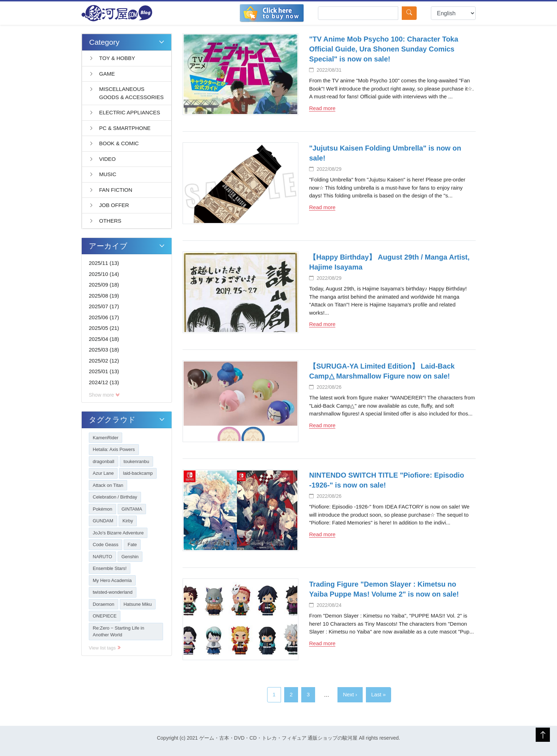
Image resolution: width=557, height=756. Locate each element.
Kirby (128, 521)
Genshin (130, 557)
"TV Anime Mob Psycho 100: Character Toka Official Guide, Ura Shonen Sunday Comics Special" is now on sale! (384, 49)
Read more (322, 108)
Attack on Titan (108, 485)
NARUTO (102, 557)
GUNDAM (103, 521)
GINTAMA (132, 509)
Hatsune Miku (138, 604)
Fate (132, 545)
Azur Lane (103, 473)
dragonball (104, 461)
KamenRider (106, 438)
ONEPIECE (105, 616)
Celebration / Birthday (115, 497)
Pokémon (102, 509)
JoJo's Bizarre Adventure (118, 533)
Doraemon (104, 604)
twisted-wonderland (113, 592)
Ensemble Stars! (110, 568)
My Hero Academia (112, 580)
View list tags (105, 648)
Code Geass (106, 545)
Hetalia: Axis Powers (114, 449)
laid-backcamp (138, 473)
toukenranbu (136, 461)
